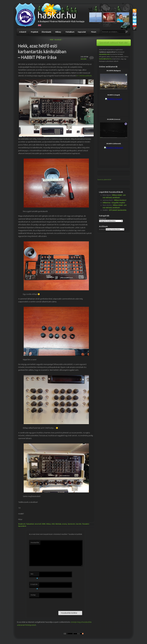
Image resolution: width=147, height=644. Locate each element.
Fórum (94, 32)
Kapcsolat (82, 32)
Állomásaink (46, 32)
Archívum (102, 229)
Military (58, 32)
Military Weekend (120, 200)
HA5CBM (84, 59)
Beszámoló (22, 524)
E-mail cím (34, 585)
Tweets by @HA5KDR (104, 180)
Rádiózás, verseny (61, 524)
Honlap (33, 595)
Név (34, 575)
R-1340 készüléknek (84, 76)
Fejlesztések (30, 524)
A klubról (23, 32)
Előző (51, 40)
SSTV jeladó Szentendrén (118, 210)
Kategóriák (103, 219)
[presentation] (47, 604)
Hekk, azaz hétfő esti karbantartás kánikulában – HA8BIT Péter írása (42, 52)
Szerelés (79, 524)
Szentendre (71, 524)
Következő (59, 40)
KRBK (44, 524)
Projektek (35, 32)
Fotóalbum (70, 32)
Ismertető (38, 524)
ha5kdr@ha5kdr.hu (105, 59)
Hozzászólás (35, 542)
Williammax (107, 203)
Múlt (53, 524)
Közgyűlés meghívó (118, 203)
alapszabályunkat (104, 54)
